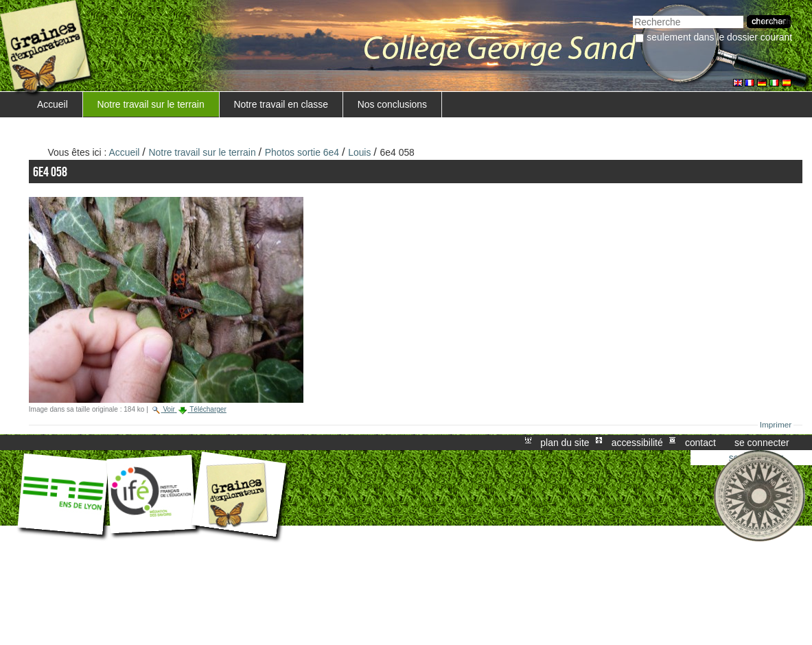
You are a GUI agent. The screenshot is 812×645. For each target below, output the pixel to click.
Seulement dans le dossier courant (719, 37)
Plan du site (565, 443)
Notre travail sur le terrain (151, 104)
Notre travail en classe (281, 104)
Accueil (53, 104)
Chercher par (633, 14)
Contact (700, 443)
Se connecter (762, 443)
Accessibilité (637, 443)
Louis (359, 152)
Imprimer (776, 425)
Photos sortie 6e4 (302, 152)
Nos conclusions (392, 104)
